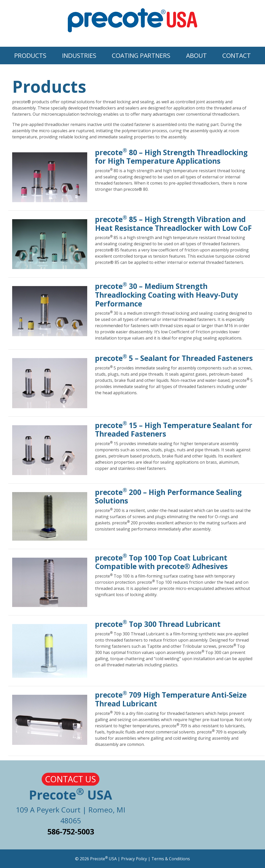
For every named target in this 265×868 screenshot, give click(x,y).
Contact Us (71, 779)
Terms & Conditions (171, 859)
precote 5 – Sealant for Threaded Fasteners (174, 358)
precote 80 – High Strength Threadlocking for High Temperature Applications (171, 157)
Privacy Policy (134, 859)
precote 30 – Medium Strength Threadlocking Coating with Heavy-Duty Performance (167, 295)
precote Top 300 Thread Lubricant (158, 624)
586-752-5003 (71, 831)
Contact (237, 55)
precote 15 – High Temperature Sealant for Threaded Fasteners (174, 430)
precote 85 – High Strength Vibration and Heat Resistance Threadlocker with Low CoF (173, 224)
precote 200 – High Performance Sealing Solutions (168, 496)
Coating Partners (141, 55)
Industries (79, 55)
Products (30, 55)
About (196, 55)
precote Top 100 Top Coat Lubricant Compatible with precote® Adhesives (161, 562)
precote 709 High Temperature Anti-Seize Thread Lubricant (171, 699)
